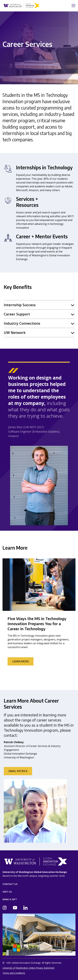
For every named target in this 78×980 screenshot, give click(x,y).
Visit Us (7, 892)
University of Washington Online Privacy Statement (28, 968)
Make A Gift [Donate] (10, 899)
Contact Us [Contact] (10, 884)
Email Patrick (18, 771)
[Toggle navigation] (72, 6)
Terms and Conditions (14, 973)
